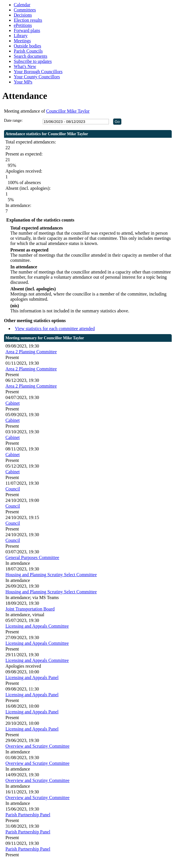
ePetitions (23, 25)
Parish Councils (28, 51)
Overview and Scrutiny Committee (38, 746)
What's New (25, 66)
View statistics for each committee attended (55, 329)
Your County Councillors (37, 77)
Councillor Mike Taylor (68, 111)
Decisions (23, 15)
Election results (28, 20)
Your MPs (23, 82)
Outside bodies (28, 46)
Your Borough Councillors (38, 72)
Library (21, 36)
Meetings (22, 41)
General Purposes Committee (32, 557)
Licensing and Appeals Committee (37, 626)
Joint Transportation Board (30, 609)
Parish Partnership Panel (28, 815)
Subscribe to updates (33, 61)
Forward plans (27, 30)
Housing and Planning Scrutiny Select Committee (51, 575)
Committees (25, 10)
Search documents (31, 56)
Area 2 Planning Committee (31, 352)
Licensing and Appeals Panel (32, 678)
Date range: (13, 120)
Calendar (22, 5)
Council (13, 489)
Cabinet (13, 403)
